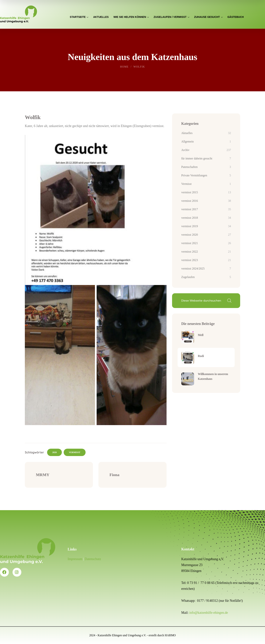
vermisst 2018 (190, 218)
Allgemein (188, 141)
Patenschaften (189, 167)
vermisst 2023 (190, 260)
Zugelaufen (188, 277)
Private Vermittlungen (194, 175)
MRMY (43, 475)
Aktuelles (187, 133)
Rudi (201, 356)
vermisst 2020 (190, 235)
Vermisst (186, 184)
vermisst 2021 (190, 243)
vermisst (75, 452)
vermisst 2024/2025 (193, 269)
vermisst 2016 (190, 201)
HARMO (170, 635)
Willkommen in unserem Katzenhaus (213, 376)
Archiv (185, 150)
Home (124, 67)
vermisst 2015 (190, 192)
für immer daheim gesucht (197, 158)
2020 (54, 452)
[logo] (18, 14)
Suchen (229, 301)
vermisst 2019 (190, 226)
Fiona (114, 475)
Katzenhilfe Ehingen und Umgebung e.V (121, 635)
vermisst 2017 (190, 209)
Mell (201, 335)
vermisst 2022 (190, 252)
